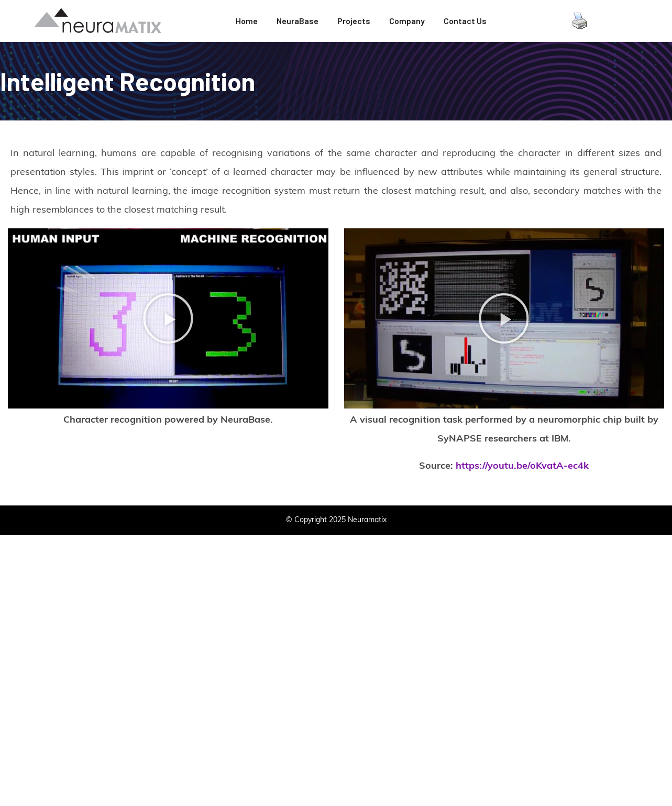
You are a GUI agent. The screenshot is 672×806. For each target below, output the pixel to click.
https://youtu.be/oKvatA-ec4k (522, 466)
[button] (168, 318)
